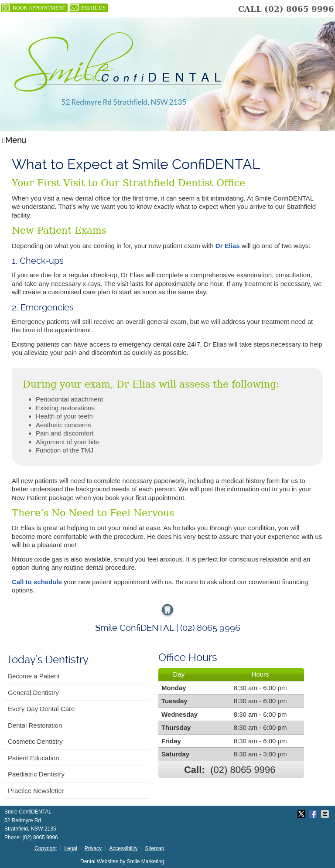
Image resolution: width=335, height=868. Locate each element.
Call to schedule (37, 582)
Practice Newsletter (36, 791)
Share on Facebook (314, 814)
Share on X (302, 814)
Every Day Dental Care (41, 709)
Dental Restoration (35, 725)
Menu (14, 140)
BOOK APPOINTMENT (33, 8)
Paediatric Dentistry (36, 774)
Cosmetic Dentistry (35, 741)
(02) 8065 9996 (299, 9)
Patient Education (34, 758)
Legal (70, 848)
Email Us (87, 8)
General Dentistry (33, 693)
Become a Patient (34, 676)
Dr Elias (228, 246)
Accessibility (123, 848)
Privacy (93, 848)
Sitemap (154, 848)
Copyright (46, 848)
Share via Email (326, 814)
